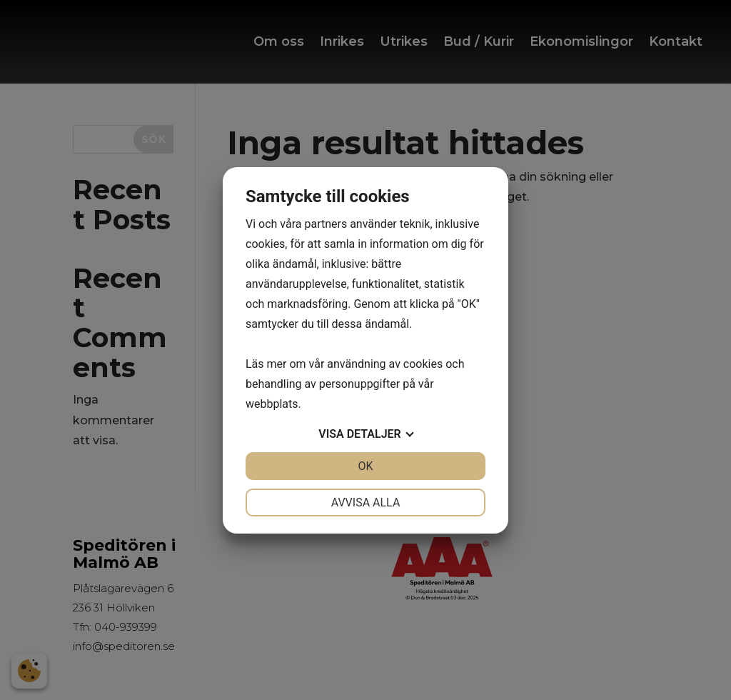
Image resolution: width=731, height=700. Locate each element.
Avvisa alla (366, 502)
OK (365, 466)
